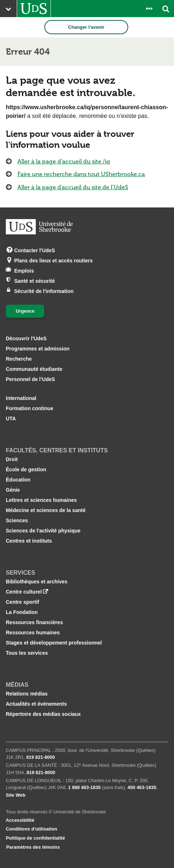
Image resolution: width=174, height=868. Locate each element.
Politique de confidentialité (35, 838)
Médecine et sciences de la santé (46, 510)
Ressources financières (34, 622)
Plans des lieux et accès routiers (53, 260)
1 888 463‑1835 (84, 787)
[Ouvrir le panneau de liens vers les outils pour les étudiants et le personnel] (149, 9)
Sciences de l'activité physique (43, 531)
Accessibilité (20, 820)
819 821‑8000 (41, 757)
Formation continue (30, 408)
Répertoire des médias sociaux (43, 714)
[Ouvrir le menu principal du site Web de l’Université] (8, 9)
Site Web (16, 795)
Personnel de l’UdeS (30, 379)
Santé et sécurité (35, 280)
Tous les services (27, 653)
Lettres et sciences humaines (41, 500)
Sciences (17, 520)
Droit (12, 459)
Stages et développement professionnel (54, 643)
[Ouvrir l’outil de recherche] (166, 9)
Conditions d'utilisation (32, 829)
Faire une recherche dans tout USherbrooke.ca (81, 174)
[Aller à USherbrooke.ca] (34, 9)
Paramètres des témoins (33, 847)
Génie (13, 490)
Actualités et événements (36, 704)
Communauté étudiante (34, 369)
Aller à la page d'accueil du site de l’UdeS (73, 187)
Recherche (19, 359)
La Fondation (22, 612)
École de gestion (26, 469)
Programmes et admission (38, 349)
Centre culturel (24, 592)
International (21, 398)
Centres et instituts (29, 541)
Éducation (18, 480)
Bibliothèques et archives (37, 582)
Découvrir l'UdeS (26, 338)
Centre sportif (23, 602)
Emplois (24, 270)
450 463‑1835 (142, 787)
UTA (11, 419)
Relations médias (27, 694)
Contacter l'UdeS (35, 250)
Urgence (25, 311)
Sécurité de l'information (44, 291)
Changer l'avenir (86, 27)
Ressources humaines (33, 633)
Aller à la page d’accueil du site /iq (64, 161)
